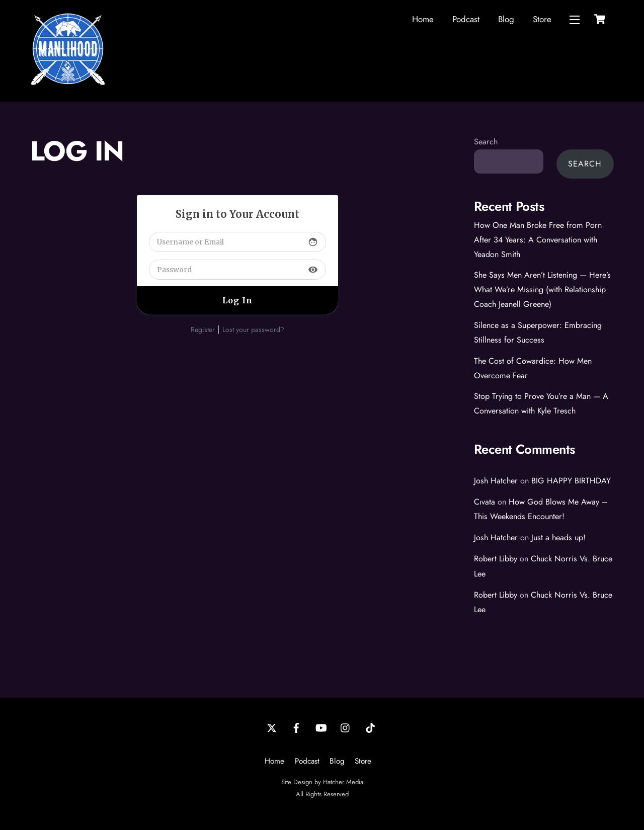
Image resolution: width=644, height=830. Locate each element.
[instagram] (346, 727)
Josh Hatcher (496, 481)
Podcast (466, 19)
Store (542, 19)
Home (423, 19)
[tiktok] (370, 727)
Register (203, 329)
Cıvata (485, 502)
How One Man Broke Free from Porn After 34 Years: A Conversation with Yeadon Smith (538, 240)
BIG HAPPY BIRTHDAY (571, 481)
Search (486, 142)
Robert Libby (496, 559)
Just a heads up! (558, 537)
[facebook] (296, 727)
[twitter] (272, 727)
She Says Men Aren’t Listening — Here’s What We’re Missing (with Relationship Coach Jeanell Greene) (542, 289)
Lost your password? (253, 329)
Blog (506, 19)
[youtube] (321, 727)
